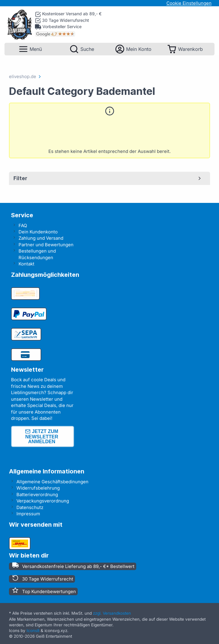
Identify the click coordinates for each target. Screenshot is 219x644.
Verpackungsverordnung (43, 501)
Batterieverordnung (37, 495)
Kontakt (26, 264)
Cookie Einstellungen (189, 3)
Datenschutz (30, 507)
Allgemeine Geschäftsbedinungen (52, 482)
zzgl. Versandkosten (112, 613)
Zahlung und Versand (41, 238)
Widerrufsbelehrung (38, 488)
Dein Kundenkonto (38, 232)
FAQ (23, 225)
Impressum (28, 514)
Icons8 (33, 631)
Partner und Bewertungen (46, 245)
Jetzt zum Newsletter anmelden (42, 436)
